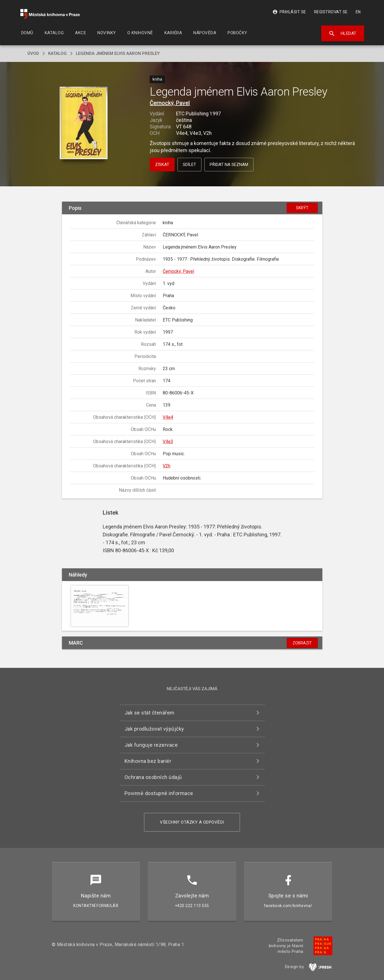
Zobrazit (302, 643)
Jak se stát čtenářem (150, 713)
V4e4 (168, 417)
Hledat (343, 34)
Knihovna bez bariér (148, 761)
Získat (162, 165)
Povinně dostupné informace (159, 793)
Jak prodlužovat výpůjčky (154, 729)
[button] (84, 123)
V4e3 (168, 442)
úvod (33, 53)
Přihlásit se (289, 12)
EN (358, 12)
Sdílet (189, 165)
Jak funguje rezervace (151, 745)
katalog (57, 53)
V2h (167, 466)
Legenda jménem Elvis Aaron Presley (118, 53)
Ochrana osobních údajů (153, 777)
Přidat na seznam (229, 165)
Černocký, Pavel (170, 103)
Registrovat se (331, 12)
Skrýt (302, 208)
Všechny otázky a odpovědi (192, 822)
